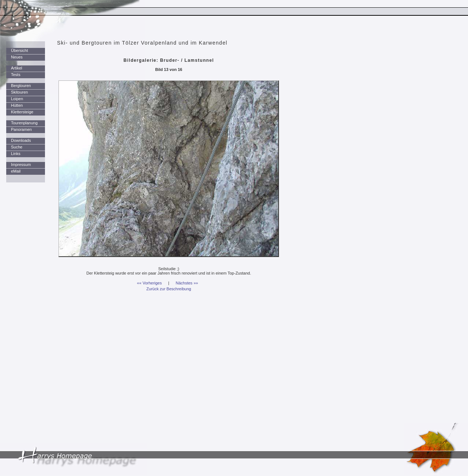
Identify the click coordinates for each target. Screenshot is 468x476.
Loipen (17, 99)
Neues (17, 57)
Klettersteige (22, 112)
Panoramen (21, 129)
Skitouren (19, 92)
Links (16, 154)
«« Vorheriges (150, 283)
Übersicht (19, 50)
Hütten (17, 105)
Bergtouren (21, 86)
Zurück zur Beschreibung (169, 289)
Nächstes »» (187, 283)
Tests (16, 75)
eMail (16, 171)
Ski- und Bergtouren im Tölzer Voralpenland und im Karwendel (142, 43)
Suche (17, 147)
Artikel (17, 68)
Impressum (21, 165)
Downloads (21, 140)
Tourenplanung (24, 123)
